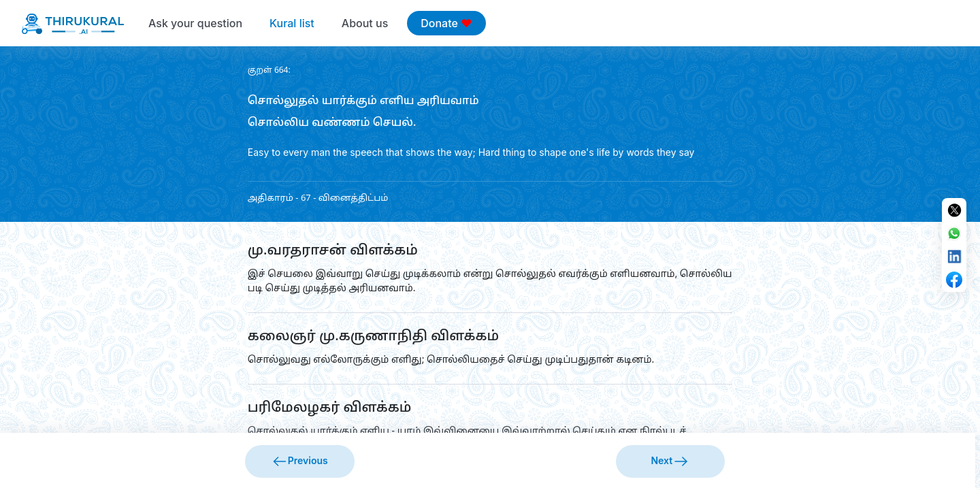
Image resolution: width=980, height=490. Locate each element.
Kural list (292, 23)
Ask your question (195, 23)
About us (365, 23)
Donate (446, 23)
